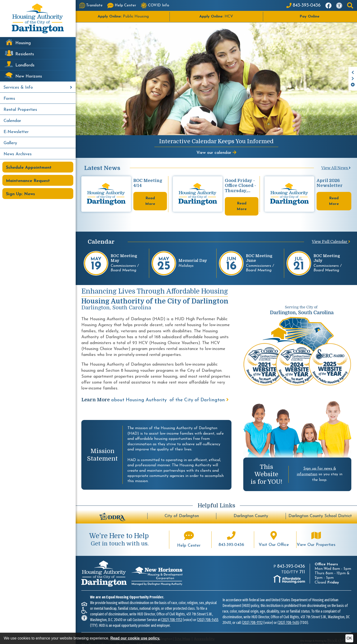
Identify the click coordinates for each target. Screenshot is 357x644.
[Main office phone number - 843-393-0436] (231, 531)
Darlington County (251, 508)
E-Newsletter (16, 132)
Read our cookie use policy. (135, 638)
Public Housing (123, 17)
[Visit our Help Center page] (122, 5)
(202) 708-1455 (208, 612)
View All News (336, 168)
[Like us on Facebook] (328, 5)
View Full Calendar (331, 233)
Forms (9, 99)
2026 (90, 631)
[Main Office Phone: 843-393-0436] (303, 5)
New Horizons (29, 76)
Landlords (25, 65)
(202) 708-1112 (172, 612)
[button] (350, 5)
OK (349, 638)
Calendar (12, 121)
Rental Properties (20, 110)
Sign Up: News (20, 194)
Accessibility (204, 631)
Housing (23, 43)
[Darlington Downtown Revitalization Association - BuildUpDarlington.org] (113, 508)
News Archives (18, 154)
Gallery (10, 143)
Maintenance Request (28, 181)
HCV (216, 17)
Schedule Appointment (29, 168)
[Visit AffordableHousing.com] (289, 571)
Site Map (182, 631)
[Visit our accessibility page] (339, 5)
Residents (25, 54)
